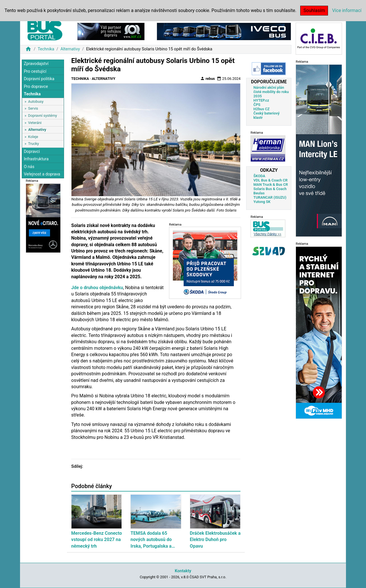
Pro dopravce (36, 87)
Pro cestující (35, 71)
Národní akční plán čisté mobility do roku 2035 (271, 92)
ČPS (257, 105)
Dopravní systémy (42, 116)
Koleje (33, 137)
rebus (208, 78)
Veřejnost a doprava (42, 174)
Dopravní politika (39, 79)
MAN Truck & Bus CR (271, 185)
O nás (29, 167)
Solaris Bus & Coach (270, 189)
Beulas (259, 193)
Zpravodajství (36, 64)
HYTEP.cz (261, 100)
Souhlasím (314, 10)
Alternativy (70, 49)
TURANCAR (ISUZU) (270, 197)
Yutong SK (262, 202)
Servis (33, 108)
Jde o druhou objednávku (97, 288)
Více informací (347, 10)
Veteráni (35, 123)
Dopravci (32, 152)
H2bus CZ (261, 109)
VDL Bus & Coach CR (270, 180)
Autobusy (36, 101)
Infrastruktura (36, 159)
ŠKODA (259, 176)
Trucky (33, 144)
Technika (46, 49)
